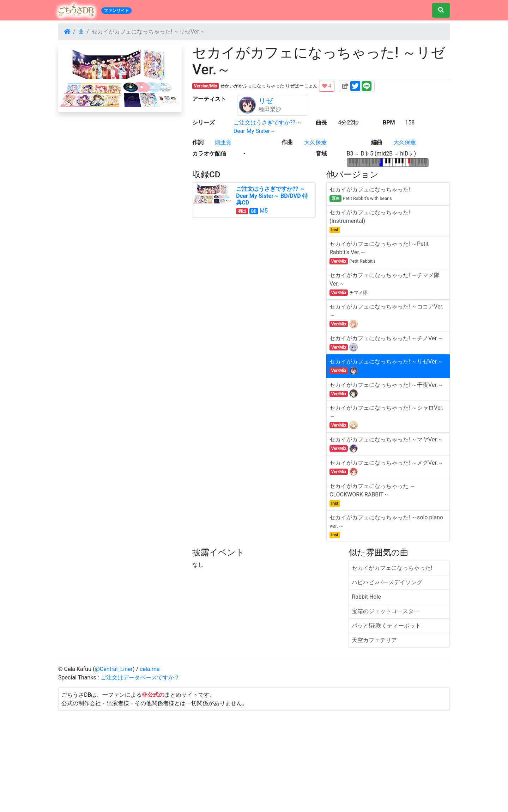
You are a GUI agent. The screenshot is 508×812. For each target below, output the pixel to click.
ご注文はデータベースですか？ (140, 677)
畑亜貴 (223, 142)
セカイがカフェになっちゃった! (392, 568)
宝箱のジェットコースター (386, 611)
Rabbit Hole (366, 597)
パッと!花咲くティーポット (386, 626)
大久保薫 (315, 142)
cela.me (150, 669)
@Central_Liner (114, 669)
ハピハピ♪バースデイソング (387, 582)
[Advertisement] (254, 760)
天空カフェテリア (374, 640)
